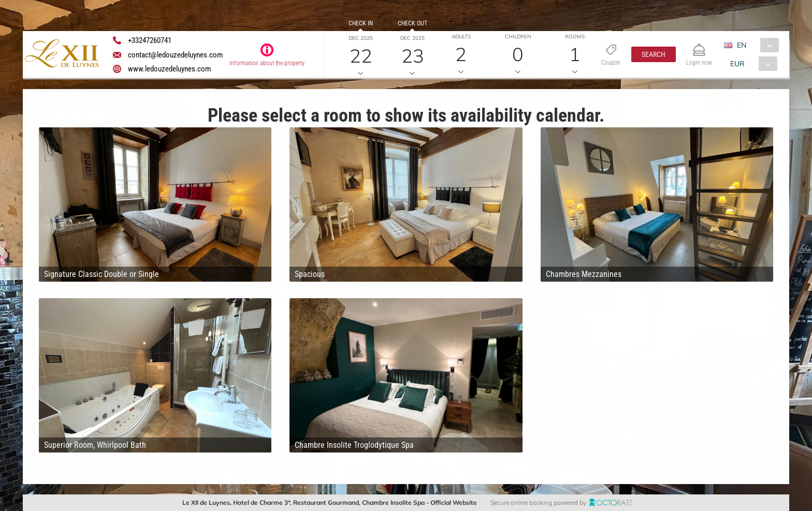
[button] (654, 54)
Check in (361, 23)
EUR (737, 64)
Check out (412, 23)
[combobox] (755, 45)
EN (742, 45)
